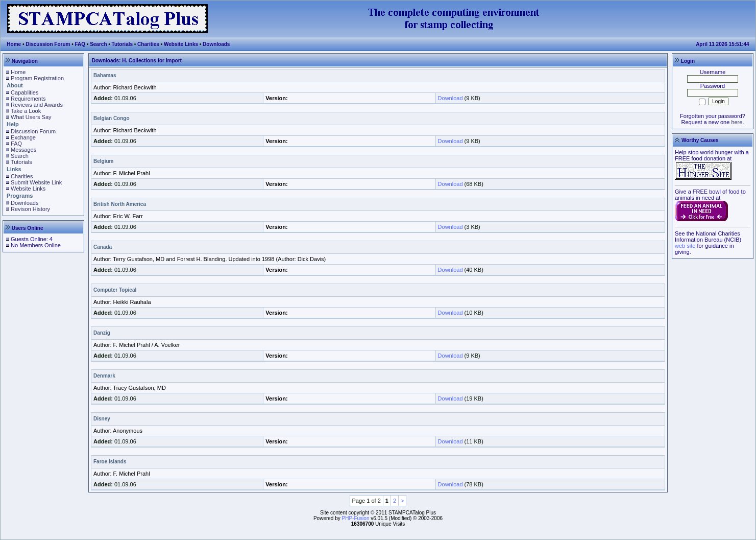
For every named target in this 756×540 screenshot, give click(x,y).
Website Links (181, 44)
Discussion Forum (48, 44)
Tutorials (122, 44)
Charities (148, 44)
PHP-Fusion (356, 518)
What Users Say (31, 117)
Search (98, 44)
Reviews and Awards (37, 105)
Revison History (30, 209)
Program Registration (37, 78)
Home (14, 44)
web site (685, 246)
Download (450, 98)
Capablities (25, 92)
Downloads (216, 44)
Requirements (28, 99)
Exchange (23, 137)
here (737, 122)
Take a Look (26, 111)
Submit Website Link (36, 182)
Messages (23, 150)
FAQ (80, 44)
